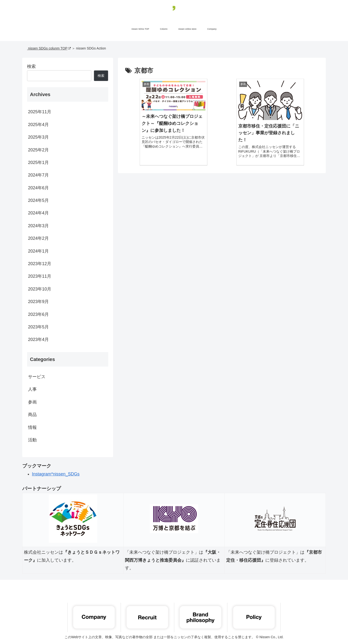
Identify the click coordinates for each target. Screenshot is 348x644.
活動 (32, 440)
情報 (32, 427)
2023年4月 (38, 340)
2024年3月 (38, 226)
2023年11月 (40, 276)
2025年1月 (38, 163)
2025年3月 (38, 137)
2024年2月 (38, 238)
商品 (32, 415)
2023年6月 (38, 314)
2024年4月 (38, 213)
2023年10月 (40, 289)
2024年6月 (38, 188)
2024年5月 (38, 200)
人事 (32, 389)
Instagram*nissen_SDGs (56, 474)
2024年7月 (38, 175)
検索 (31, 66)
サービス (37, 377)
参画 (32, 402)
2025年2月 (38, 150)
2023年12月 (40, 264)
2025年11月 (40, 112)
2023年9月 (38, 302)
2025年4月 (38, 125)
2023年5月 (38, 327)
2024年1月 (38, 251)
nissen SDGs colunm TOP (49, 48)
